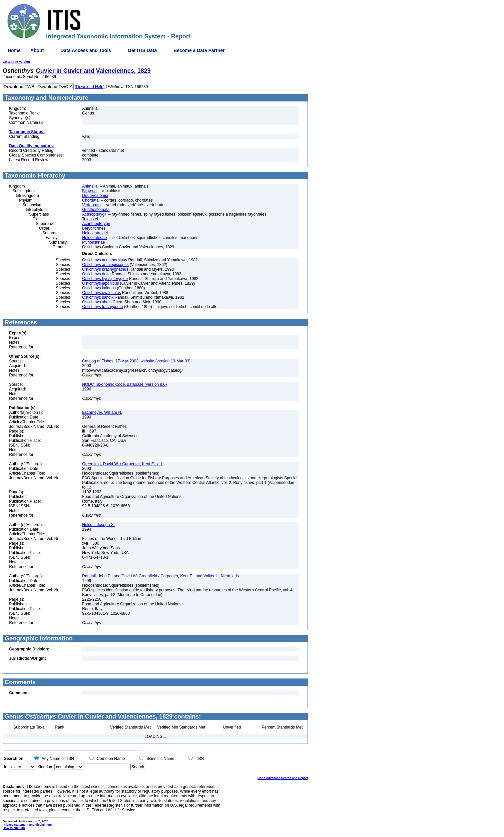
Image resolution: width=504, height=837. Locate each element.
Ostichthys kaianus (99, 288)
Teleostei (90, 219)
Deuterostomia (95, 196)
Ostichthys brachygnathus (105, 269)
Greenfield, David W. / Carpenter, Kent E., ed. (122, 464)
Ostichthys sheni (97, 302)
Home (14, 50)
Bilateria (89, 191)
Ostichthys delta (96, 274)
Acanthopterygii (96, 224)
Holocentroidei (95, 233)
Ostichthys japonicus (100, 283)
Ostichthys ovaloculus (101, 293)
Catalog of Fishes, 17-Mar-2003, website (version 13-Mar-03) (136, 361)
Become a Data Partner (199, 50)
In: (6, 767)
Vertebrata (91, 205)
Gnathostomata (96, 210)
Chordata (90, 200)
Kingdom (45, 767)
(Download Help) (90, 87)
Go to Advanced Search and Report (283, 778)
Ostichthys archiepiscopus (105, 265)
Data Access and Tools (86, 50)
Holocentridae (94, 238)
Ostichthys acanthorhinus (105, 260)
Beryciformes (94, 228)
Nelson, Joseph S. (98, 525)
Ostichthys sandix (98, 297)
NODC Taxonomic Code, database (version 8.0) (124, 384)
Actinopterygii (94, 214)
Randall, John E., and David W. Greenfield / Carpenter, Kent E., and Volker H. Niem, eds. (161, 576)
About (37, 50)
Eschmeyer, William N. (102, 412)
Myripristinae (93, 242)
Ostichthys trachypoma (102, 307)
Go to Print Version (16, 62)
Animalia (90, 186)
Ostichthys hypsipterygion (105, 279)
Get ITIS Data (142, 50)
